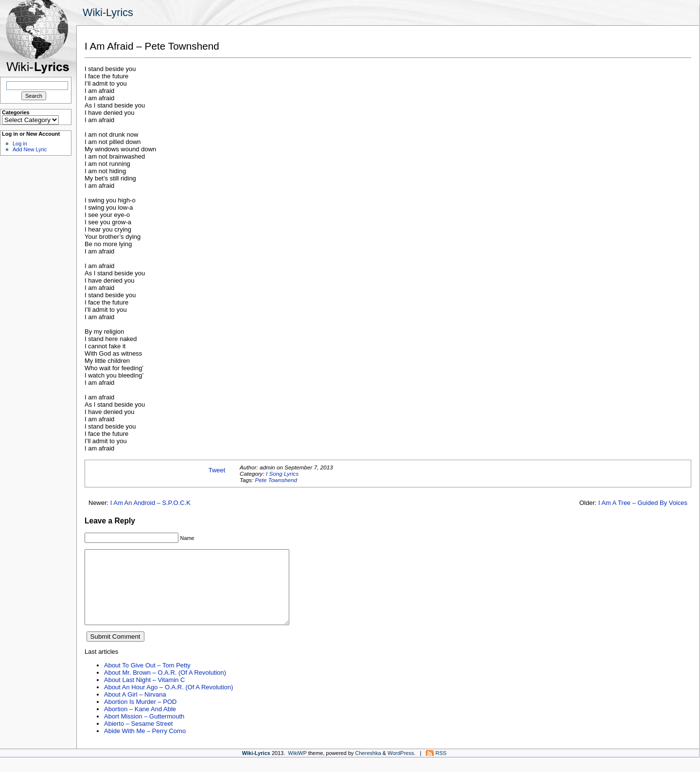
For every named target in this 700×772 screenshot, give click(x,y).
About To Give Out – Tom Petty (147, 680)
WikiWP (297, 768)
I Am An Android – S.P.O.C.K (150, 503)
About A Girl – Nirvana (135, 709)
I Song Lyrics (282, 474)
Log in (20, 144)
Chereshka (368, 768)
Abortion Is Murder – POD (140, 716)
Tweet (217, 470)
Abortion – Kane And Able (140, 724)
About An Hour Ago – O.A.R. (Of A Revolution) (169, 702)
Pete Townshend (276, 480)
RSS (441, 768)
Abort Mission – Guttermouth (144, 731)
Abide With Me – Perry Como (145, 745)
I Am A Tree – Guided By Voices (643, 503)
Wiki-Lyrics (108, 12)
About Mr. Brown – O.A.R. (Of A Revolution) (165, 687)
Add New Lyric (30, 149)
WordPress (401, 768)
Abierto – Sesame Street (138, 738)
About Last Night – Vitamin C (144, 694)
